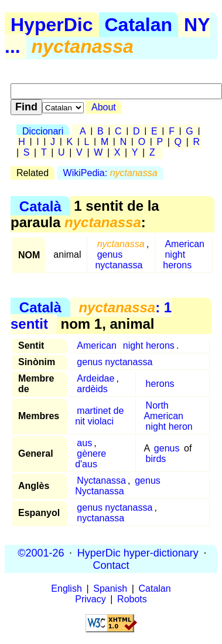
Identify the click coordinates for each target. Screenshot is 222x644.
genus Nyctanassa (118, 486)
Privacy (90, 599)
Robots (132, 599)
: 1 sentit (91, 316)
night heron (169, 426)
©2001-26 (41, 552)
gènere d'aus (90, 459)
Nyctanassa (101, 481)
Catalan (139, 25)
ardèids (92, 389)
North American (163, 411)
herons (160, 384)
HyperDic (52, 25)
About (104, 107)
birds (156, 459)
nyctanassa (100, 518)
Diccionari (43, 131)
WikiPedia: (110, 173)
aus (84, 443)
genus (167, 448)
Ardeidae (95, 378)
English (66, 589)
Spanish (110, 589)
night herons (177, 260)
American (185, 244)
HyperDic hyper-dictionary (138, 552)
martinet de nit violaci (99, 416)
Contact (111, 565)
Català (40, 206)
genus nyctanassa (119, 260)
